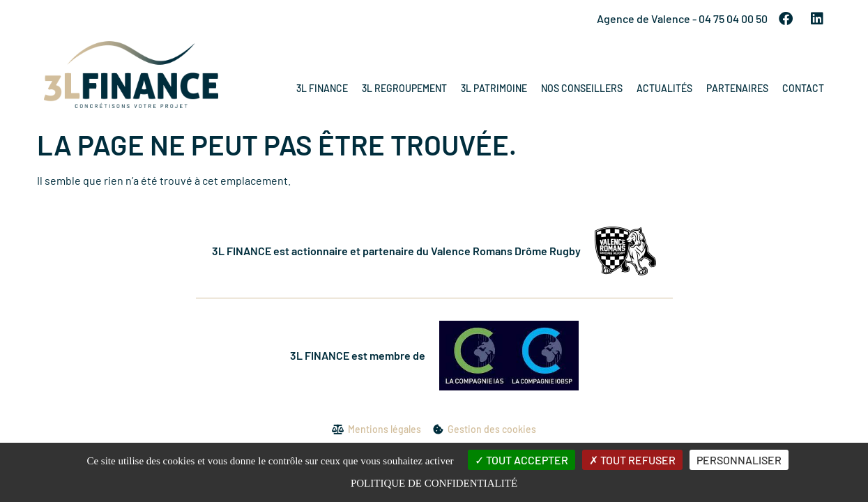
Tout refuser (632, 460)
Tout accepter (521, 460)
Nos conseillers (582, 88)
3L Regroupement (404, 88)
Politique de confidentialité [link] (434, 483)
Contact (803, 88)
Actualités (664, 88)
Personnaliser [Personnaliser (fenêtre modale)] (739, 460)
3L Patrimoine (494, 88)
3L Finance (322, 88)
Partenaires (737, 88)
